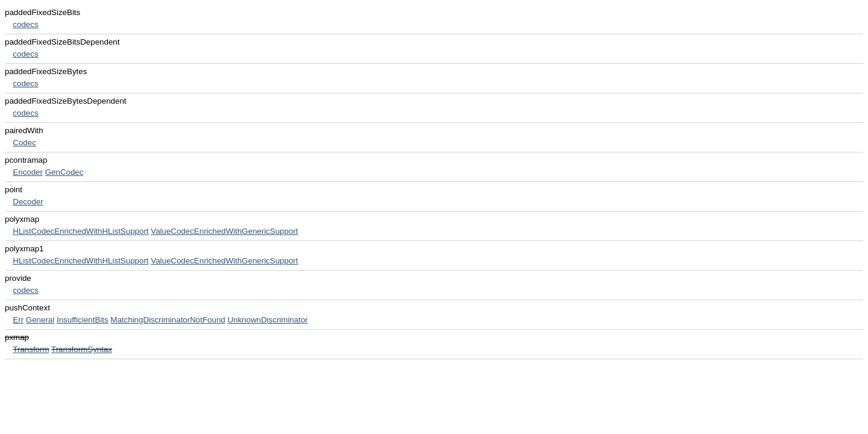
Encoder (28, 172)
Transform (31, 349)
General (40, 320)
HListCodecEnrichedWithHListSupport (80, 231)
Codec (24, 143)
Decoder (28, 202)
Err (18, 320)
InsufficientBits (83, 320)
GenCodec (64, 172)
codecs (25, 24)
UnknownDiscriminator (267, 320)
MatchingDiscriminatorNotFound (168, 320)
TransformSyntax (82, 349)
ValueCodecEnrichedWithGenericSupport (224, 231)
